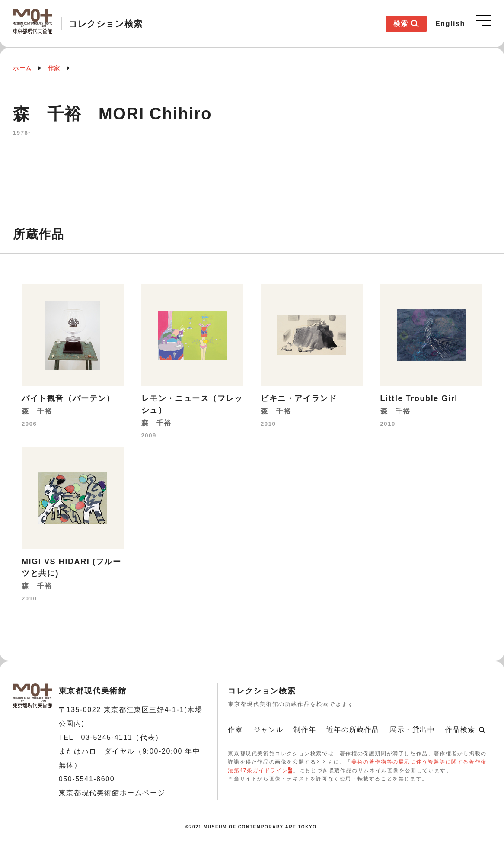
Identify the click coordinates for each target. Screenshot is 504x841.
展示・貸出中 (412, 730)
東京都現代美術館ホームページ (112, 793)
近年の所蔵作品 (353, 730)
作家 (54, 68)
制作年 (305, 730)
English (450, 24)
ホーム (22, 68)
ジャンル (268, 730)
